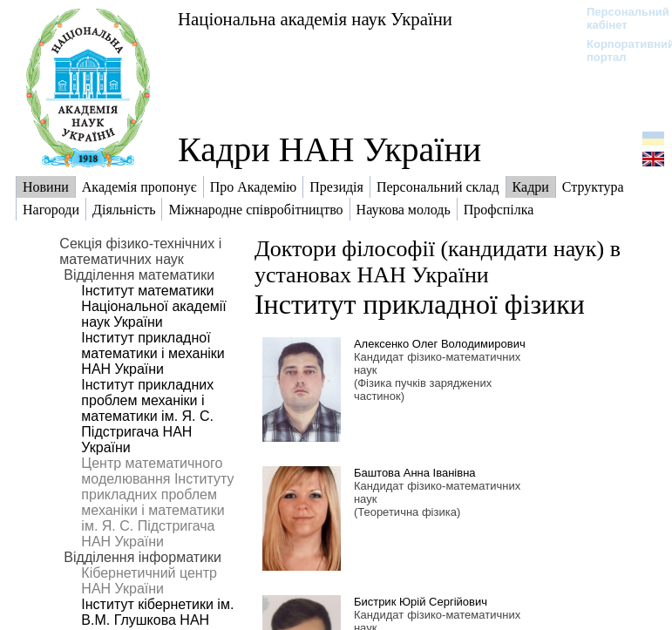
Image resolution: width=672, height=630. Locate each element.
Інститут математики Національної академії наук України (153, 306)
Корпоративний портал (619, 51)
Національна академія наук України (315, 19)
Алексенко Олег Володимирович (440, 344)
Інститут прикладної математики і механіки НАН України (153, 353)
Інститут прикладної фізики (420, 304)
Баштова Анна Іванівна (415, 473)
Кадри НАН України (329, 149)
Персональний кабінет (619, 18)
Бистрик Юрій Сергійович (421, 602)
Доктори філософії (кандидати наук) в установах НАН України (438, 262)
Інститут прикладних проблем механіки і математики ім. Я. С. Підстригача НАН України (147, 416)
